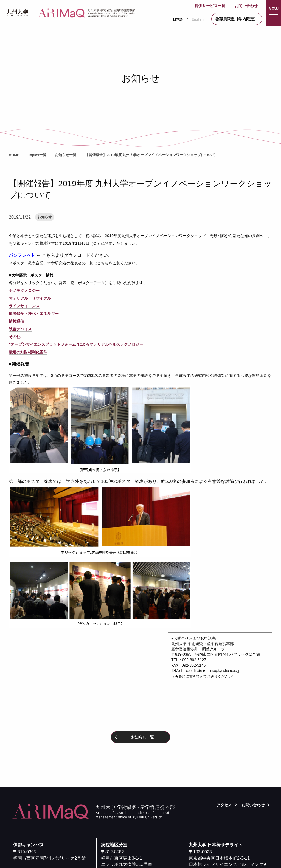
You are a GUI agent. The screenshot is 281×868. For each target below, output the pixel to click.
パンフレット (22, 255)
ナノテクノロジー (24, 291)
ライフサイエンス (24, 306)
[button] (274, 13)
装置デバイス (20, 329)
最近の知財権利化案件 (28, 352)
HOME (14, 155)
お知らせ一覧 (66, 155)
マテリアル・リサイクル (30, 298)
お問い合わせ (246, 6)
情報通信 (16, 321)
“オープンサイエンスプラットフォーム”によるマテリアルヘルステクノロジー (76, 344)
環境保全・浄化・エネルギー (34, 314)
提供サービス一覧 (210, 6)
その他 (15, 337)
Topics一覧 (37, 155)
